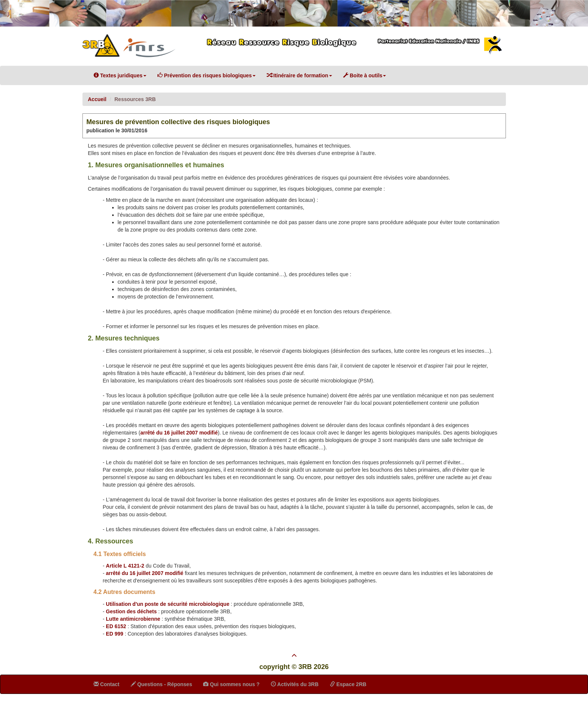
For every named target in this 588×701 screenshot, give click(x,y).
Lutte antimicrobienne (133, 619)
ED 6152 (116, 626)
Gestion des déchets (131, 611)
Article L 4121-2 (125, 566)
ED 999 (115, 634)
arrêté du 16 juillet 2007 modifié (179, 433)
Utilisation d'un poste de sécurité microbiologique (168, 604)
